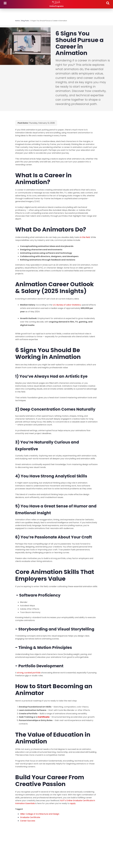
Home (17, 21)
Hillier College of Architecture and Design (40, 814)
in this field (85, 237)
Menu (5, 3)
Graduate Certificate (30, 817)
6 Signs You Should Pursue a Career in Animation (49, 21)
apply (73, 803)
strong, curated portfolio (29, 673)
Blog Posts (25, 21)
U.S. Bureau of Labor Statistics (67, 305)
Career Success (28, 821)
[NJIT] (56, 3)
